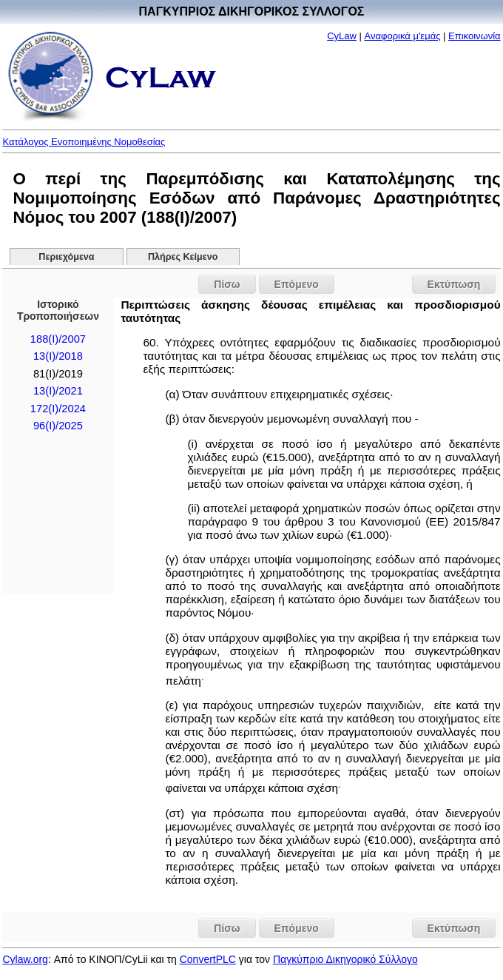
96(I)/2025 (58, 426)
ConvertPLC (208, 959)
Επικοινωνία (475, 36)
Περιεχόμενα (66, 257)
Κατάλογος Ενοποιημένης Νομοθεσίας (84, 142)
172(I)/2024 (58, 409)
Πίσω (227, 284)
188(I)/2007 (58, 339)
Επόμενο (297, 284)
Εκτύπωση (454, 284)
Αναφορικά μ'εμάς (403, 36)
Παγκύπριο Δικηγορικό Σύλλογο (345, 959)
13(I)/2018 (58, 356)
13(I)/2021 (58, 391)
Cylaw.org (25, 959)
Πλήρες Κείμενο (183, 257)
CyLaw (342, 36)
